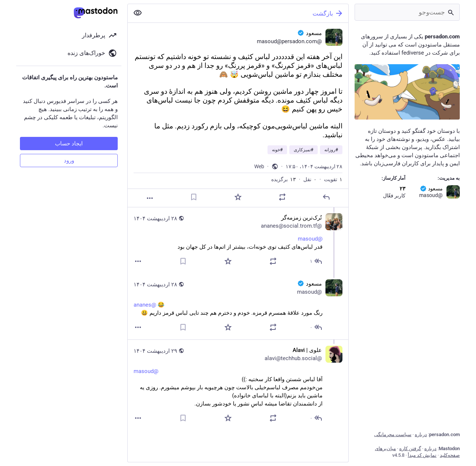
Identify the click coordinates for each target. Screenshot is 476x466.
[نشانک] (194, 197)
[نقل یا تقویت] (282, 197)
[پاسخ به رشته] (315, 261)
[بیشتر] (150, 198)
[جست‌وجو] (407, 12)
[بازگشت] (248, 13)
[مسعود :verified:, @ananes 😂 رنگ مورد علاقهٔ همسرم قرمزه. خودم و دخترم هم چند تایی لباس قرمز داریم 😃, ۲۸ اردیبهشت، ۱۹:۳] (238, 306)
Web (259, 166)
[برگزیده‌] (238, 197)
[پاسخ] (326, 197)
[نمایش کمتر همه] (138, 13)
